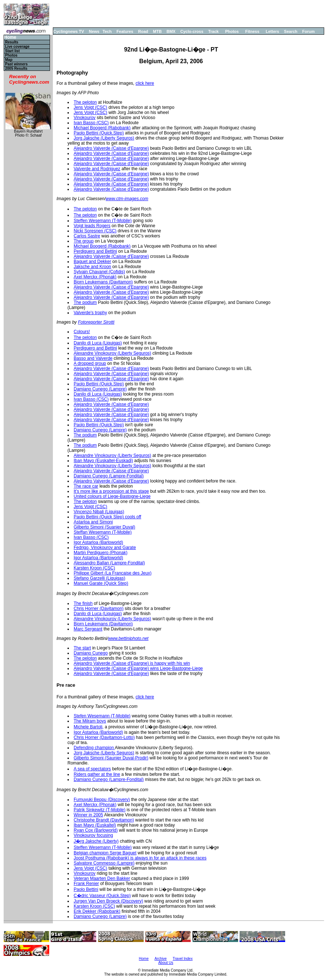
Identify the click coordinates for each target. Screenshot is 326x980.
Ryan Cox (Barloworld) (96, 830)
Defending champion (94, 748)
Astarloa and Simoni (93, 522)
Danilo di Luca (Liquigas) (98, 343)
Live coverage (17, 47)
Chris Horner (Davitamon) (99, 609)
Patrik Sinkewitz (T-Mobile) (100, 810)
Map (9, 60)
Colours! (82, 332)
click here (145, 83)
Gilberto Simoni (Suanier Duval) (104, 527)
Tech (107, 31)
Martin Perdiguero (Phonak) (100, 553)
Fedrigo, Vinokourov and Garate (105, 548)
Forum (308, 31)
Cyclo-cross (192, 31)
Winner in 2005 (88, 815)
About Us (166, 963)
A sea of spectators (92, 769)
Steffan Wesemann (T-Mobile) (103, 532)
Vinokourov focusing (93, 835)
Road (143, 31)
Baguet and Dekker (92, 262)
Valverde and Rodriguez (97, 169)
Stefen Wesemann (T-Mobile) (102, 716)
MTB (158, 31)
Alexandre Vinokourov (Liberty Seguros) (112, 353)
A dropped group (90, 363)
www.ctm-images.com (127, 199)
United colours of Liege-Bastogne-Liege (112, 496)
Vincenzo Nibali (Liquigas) (99, 512)
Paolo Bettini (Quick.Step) (99, 133)
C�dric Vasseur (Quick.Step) (102, 896)
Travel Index (183, 959)
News (94, 31)
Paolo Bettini (86, 889)
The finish (83, 603)
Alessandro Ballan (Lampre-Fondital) (109, 563)
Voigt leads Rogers (92, 226)
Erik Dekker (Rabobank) (97, 911)
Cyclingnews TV (69, 31)
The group (84, 241)
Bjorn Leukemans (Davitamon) (103, 282)
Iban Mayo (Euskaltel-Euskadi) (103, 461)
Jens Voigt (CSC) (90, 107)
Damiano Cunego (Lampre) (100, 389)
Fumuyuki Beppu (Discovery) (102, 800)
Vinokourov (85, 118)
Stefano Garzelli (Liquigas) (99, 578)
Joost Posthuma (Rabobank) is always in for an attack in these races (140, 858)
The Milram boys (90, 721)
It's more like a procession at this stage (111, 491)
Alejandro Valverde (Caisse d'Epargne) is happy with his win (132, 663)
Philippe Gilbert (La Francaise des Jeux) (112, 573)
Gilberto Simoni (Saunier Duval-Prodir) (111, 758)
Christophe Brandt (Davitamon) (104, 820)
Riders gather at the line (97, 774)
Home (10, 37)
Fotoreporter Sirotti (96, 322)
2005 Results (16, 68)
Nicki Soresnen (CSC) (95, 231)
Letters (273, 31)
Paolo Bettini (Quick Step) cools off (107, 517)
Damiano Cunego (91, 653)
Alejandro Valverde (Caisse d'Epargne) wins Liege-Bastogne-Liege (138, 668)
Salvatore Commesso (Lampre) (104, 863)
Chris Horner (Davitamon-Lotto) (104, 737)
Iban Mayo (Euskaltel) (95, 825)
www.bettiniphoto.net (128, 638)
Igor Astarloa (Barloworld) (98, 542)
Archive (161, 959)
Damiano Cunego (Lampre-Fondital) (109, 476)
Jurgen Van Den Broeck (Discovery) (108, 901)
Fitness (252, 31)
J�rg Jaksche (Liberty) (96, 841)
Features (125, 31)
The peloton (85, 102)
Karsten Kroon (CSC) (94, 568)
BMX (171, 31)
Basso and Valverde (93, 358)
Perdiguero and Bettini (95, 251)
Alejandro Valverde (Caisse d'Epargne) (111, 148)
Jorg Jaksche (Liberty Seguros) (104, 138)
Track (214, 31)
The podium (85, 302)
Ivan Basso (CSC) (91, 123)
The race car (86, 486)
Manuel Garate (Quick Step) (101, 583)
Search (291, 31)
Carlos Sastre (87, 236)
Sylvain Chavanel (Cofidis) (99, 272)
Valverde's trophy (90, 313)
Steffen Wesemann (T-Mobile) (103, 221)
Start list (12, 51)
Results (12, 42)
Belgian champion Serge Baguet (105, 853)
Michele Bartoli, (89, 727)
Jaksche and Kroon (92, 267)
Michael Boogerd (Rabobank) (102, 128)
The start (82, 648)
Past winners (16, 64)
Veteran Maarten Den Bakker (102, 878)
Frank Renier (86, 884)
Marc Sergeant (88, 629)
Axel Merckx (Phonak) (95, 277)
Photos (232, 31)
